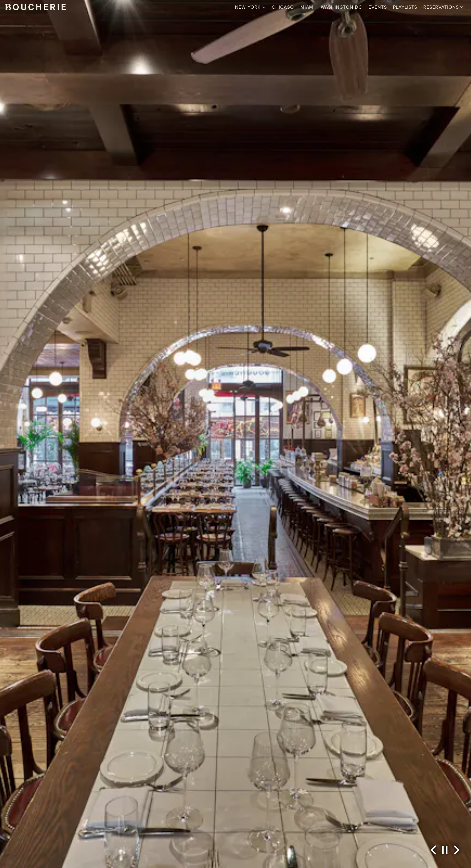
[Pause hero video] (445, 850)
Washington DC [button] (341, 7)
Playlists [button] (405, 7)
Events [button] (378, 7)
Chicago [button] (283, 7)
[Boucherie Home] (35, 7)
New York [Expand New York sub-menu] (250, 7)
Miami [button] (308, 7)
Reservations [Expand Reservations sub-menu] (443, 7)
